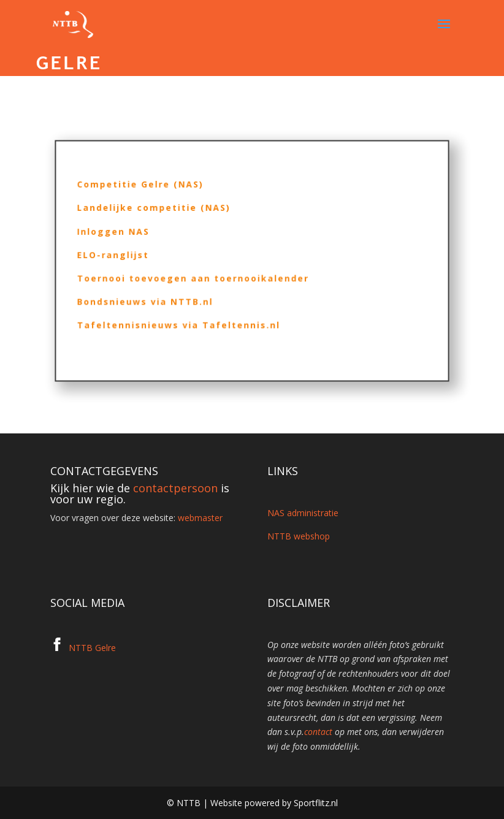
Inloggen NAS (125, 234)
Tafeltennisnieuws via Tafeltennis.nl (185, 320)
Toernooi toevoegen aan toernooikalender (198, 277)
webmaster (200, 518)
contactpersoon (175, 488)
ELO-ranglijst (125, 255)
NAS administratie (303, 513)
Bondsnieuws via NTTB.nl (154, 298)
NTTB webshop (299, 536)
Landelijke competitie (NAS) (162, 212)
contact (318, 732)
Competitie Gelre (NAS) (150, 191)
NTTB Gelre (92, 648)
